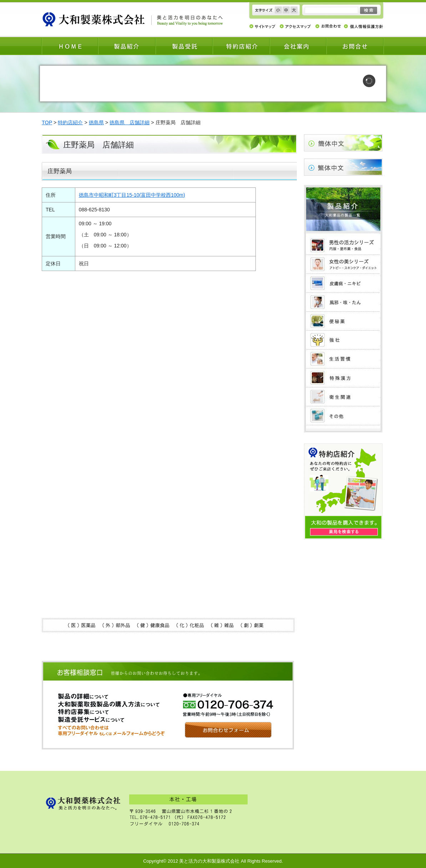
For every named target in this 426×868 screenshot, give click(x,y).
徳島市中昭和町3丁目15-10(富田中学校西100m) (132, 195)
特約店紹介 (70, 122)
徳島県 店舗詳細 (130, 122)
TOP (47, 122)
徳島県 (96, 122)
